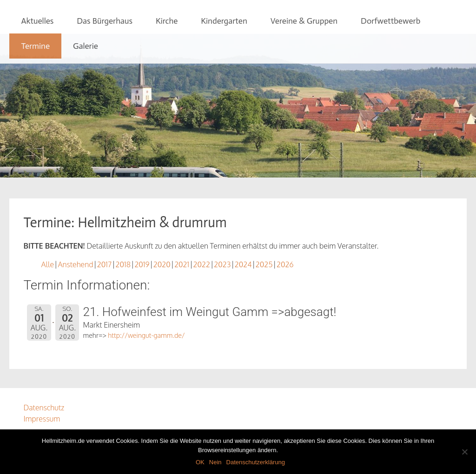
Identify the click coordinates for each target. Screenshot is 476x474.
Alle (47, 264)
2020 (162, 264)
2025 (264, 264)
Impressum (42, 419)
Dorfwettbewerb (390, 21)
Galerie (86, 46)
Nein (215, 462)
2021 (182, 264)
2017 (104, 264)
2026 (285, 264)
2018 (123, 264)
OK (200, 462)
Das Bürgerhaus (105, 21)
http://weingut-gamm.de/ (146, 335)
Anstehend (75, 264)
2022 (202, 264)
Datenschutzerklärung (256, 462)
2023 (222, 264)
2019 (142, 264)
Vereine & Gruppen (304, 21)
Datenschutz (44, 408)
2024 (243, 264)
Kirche (167, 21)
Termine (35, 46)
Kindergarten (224, 21)
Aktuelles (37, 21)
